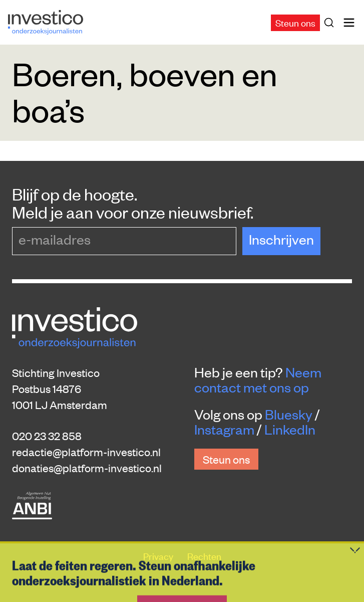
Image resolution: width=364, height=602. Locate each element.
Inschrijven (281, 239)
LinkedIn (290, 429)
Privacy (159, 556)
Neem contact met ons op (258, 379)
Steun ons (295, 22)
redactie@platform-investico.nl (86, 452)
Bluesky (289, 414)
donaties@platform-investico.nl (87, 468)
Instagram (224, 429)
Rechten (204, 556)
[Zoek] (331, 23)
